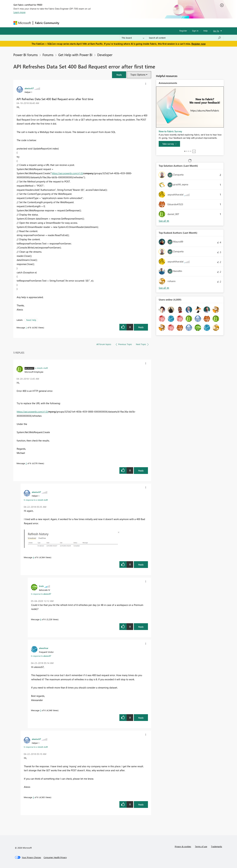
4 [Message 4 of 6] (33, 557)
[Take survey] (169, 144)
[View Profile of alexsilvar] (44, 648)
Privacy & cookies (183, 846)
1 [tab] (185, 151)
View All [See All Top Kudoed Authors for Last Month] (164, 288)
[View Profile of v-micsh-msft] (41, 368)
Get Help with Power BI (75, 55)
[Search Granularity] (133, 38)
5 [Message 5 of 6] (41, 710)
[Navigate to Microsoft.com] (22, 23)
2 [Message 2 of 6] (26, 463)
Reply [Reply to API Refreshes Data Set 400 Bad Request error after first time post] (141, 327)
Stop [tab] (194, 151)
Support (148, 23)
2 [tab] (187, 151)
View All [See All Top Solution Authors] (164, 221)
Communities (108, 23)
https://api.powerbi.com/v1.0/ (67, 173)
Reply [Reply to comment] (141, 470)
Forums (67, 23)
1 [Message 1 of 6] (26, 327)
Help (205, 31)
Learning (135, 23)
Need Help (31, 320)
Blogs (122, 23)
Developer (105, 55)
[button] (119, 75)
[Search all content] (185, 38)
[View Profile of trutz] (41, 586)
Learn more (19, 12)
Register (183, 31)
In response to (36, 500)
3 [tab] (189, 151)
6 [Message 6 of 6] (41, 619)
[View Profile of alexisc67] (29, 88)
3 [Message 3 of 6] (33, 797)
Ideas (94, 23)
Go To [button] (216, 31)
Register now (198, 44)
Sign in (195, 31)
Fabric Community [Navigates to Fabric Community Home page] (47, 23)
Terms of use (201, 846)
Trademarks (217, 846)
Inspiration (81, 23)
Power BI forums (26, 55)
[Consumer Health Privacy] (55, 857)
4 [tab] (191, 151)
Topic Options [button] (138, 75)
